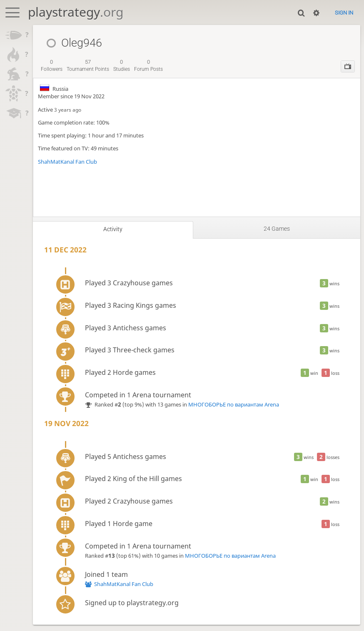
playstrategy (76, 12)
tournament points (88, 65)
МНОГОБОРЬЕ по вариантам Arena (234, 404)
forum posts (148, 65)
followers (52, 65)
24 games (277, 229)
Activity (113, 229)
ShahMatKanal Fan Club (67, 162)
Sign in (344, 13)
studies (122, 65)
